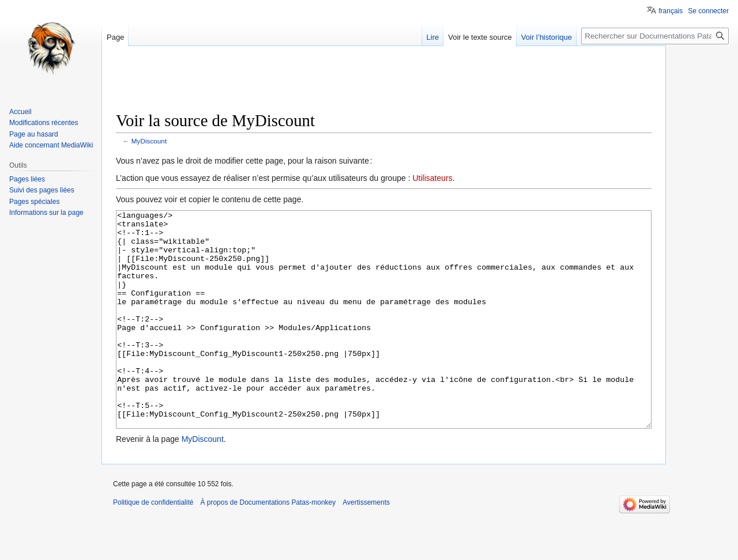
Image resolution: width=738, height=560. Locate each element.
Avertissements (366, 546)
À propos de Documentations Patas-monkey (268, 546)
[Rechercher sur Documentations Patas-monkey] (655, 36)
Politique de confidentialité (153, 546)
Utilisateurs (432, 178)
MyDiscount (149, 141)
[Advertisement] (384, 84)
